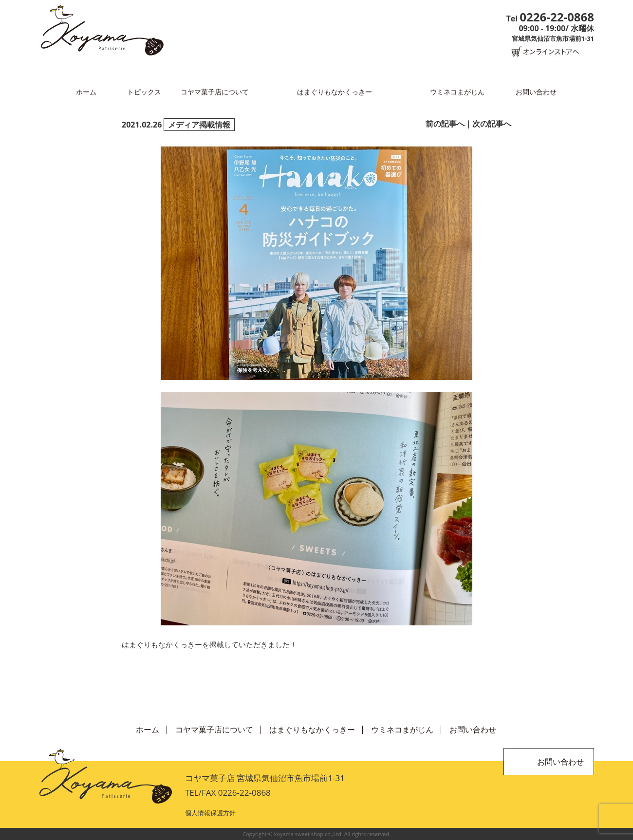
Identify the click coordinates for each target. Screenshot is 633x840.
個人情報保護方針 (210, 813)
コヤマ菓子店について (215, 92)
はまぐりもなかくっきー (335, 92)
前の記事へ (445, 124)
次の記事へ (492, 124)
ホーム (86, 92)
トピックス (144, 92)
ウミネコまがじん (457, 92)
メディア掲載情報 (199, 125)
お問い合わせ (536, 92)
